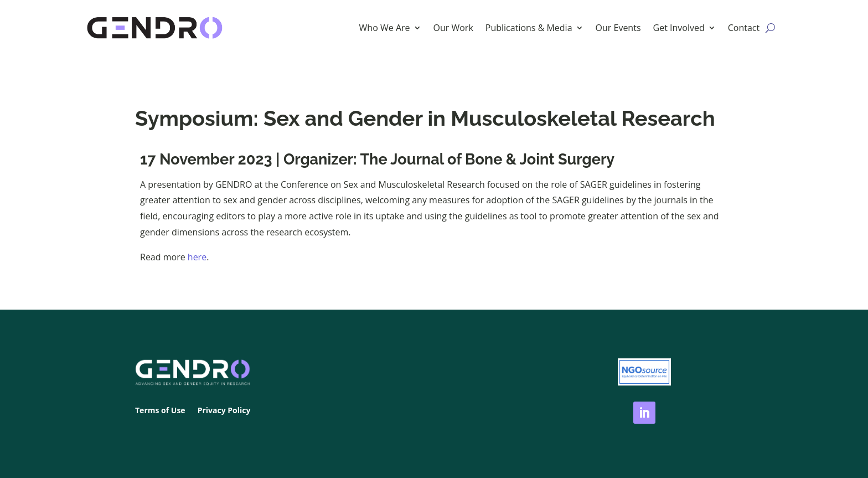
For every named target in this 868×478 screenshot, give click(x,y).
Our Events (618, 28)
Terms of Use (160, 411)
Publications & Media (529, 28)
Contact (744, 28)
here (197, 257)
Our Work (453, 28)
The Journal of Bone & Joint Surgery (487, 159)
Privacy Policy (224, 411)
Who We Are (385, 28)
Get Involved (679, 28)
